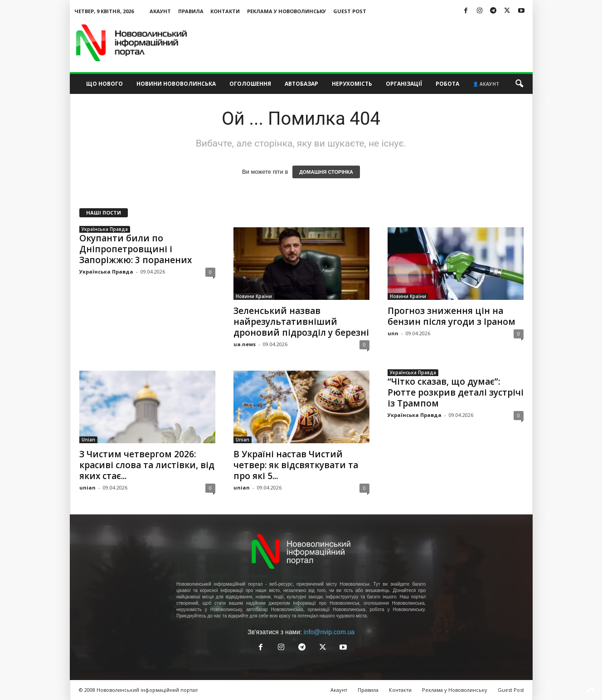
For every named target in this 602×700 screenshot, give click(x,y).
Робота (447, 84)
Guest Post (350, 11)
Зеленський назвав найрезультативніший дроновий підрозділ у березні (301, 322)
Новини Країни (254, 296)
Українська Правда (105, 229)
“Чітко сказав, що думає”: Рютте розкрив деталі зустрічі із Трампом (456, 392)
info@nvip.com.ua (329, 632)
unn (393, 333)
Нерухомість (352, 84)
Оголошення (250, 84)
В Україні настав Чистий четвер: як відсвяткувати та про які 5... (296, 465)
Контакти (225, 11)
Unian (88, 440)
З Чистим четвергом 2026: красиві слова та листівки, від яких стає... (147, 465)
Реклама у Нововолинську (286, 11)
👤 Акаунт (486, 84)
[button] (519, 84)
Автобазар (301, 84)
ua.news (245, 344)
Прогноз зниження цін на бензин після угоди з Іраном (451, 316)
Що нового (104, 84)
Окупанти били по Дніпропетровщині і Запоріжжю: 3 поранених (136, 249)
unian (87, 487)
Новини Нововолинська (176, 84)
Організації (404, 84)
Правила (191, 11)
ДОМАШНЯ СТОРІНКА (326, 172)
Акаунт (160, 11)
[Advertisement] (368, 43)
